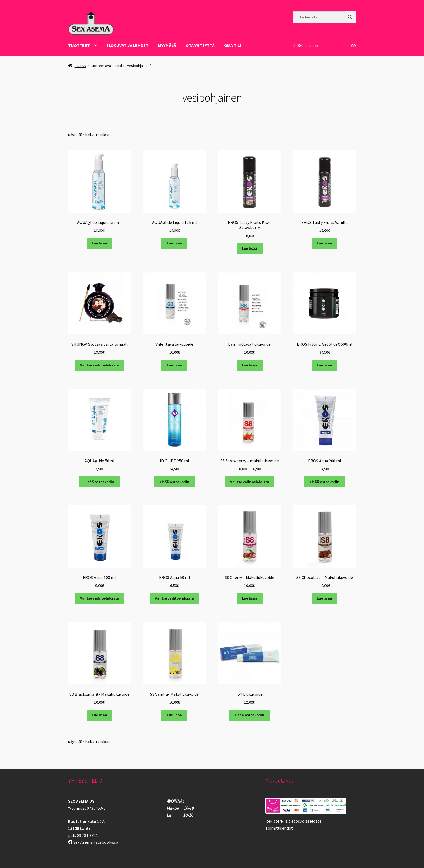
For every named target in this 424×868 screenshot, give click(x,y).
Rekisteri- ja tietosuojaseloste (293, 821)
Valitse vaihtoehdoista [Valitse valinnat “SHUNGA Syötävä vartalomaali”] (100, 365)
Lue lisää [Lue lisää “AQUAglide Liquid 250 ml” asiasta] (100, 243)
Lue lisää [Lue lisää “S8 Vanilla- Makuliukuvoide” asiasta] (174, 715)
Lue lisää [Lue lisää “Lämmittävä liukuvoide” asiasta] (250, 365)
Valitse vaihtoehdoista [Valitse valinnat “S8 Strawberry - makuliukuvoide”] (250, 482)
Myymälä (167, 45)
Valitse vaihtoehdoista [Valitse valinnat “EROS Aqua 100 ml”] (100, 598)
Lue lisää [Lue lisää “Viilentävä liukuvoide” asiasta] (174, 365)
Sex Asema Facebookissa (93, 842)
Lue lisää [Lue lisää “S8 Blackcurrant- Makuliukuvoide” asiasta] (100, 715)
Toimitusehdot (279, 828)
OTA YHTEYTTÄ (200, 45)
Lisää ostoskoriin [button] (99, 482)
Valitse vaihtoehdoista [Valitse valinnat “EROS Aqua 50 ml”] (174, 598)
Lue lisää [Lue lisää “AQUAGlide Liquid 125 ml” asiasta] (174, 243)
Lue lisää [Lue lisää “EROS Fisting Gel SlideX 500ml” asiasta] (324, 365)
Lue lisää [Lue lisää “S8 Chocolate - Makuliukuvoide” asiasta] (324, 598)
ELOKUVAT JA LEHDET (127, 45)
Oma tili (233, 45)
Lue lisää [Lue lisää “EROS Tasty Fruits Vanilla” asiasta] (324, 243)
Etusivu (80, 66)
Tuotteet (79, 45)
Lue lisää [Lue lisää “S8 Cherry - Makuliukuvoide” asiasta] (250, 598)
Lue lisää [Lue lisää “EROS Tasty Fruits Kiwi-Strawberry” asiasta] (250, 248)
